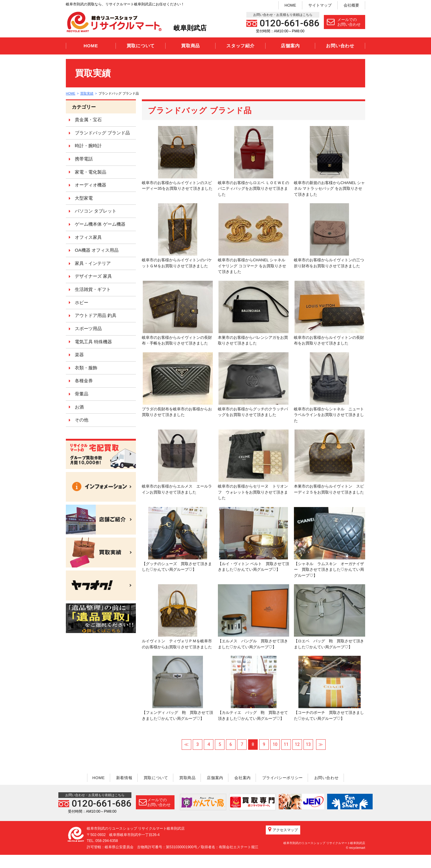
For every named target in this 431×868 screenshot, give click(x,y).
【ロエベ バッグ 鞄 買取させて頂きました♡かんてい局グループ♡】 (330, 617)
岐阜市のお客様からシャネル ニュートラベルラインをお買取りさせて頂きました (329, 388)
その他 (82, 420)
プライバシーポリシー (287, 777)
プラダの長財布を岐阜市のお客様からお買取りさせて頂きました (177, 385)
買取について (141, 46)
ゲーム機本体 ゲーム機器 (100, 224)
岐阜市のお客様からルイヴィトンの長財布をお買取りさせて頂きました (329, 313)
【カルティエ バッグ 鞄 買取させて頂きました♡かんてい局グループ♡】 (253, 688)
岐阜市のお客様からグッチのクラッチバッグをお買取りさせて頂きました (253, 385)
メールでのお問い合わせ (344, 22)
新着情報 (120, 777)
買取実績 (88, 93)
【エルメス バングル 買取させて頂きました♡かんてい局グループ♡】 (254, 617)
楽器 (79, 355)
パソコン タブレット (96, 211)
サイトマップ (320, 5)
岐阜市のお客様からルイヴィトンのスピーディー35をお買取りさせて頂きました (177, 158)
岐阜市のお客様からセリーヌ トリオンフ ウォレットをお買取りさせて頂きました (253, 465)
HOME (290, 5)
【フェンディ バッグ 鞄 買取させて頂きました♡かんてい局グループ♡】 (177, 688)
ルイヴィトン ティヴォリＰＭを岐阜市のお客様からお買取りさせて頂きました (177, 617)
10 (275, 744)
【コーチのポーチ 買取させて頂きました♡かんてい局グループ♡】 (329, 688)
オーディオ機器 (91, 185)
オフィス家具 (88, 237)
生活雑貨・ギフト (93, 289)
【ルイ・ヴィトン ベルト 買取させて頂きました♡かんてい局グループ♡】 (254, 540)
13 (308, 744)
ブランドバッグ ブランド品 (102, 133)
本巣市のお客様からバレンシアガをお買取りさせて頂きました (253, 313)
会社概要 (351, 5)
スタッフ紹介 (240, 46)
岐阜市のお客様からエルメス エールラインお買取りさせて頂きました (177, 462)
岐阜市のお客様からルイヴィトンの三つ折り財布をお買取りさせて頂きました (329, 236)
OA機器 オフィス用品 (97, 250)
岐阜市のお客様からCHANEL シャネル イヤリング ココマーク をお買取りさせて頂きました (253, 239)
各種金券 (84, 381)
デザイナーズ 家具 (93, 276)
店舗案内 (290, 46)
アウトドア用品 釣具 (96, 315)
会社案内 (246, 777)
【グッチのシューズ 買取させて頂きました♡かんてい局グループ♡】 (177, 540)
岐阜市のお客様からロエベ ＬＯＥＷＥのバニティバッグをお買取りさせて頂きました (254, 161)
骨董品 (82, 394)
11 (286, 744)
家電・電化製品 (91, 172)
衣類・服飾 (86, 368)
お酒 (79, 407)
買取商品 (191, 46)
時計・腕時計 (88, 146)
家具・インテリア (93, 263)
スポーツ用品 (88, 328)
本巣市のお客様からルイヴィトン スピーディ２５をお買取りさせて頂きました (329, 462)
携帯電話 (84, 159)
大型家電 (84, 198)
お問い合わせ (340, 46)
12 (297, 744)
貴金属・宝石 (88, 120)
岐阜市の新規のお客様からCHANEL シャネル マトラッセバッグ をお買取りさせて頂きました (330, 161)
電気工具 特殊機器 (93, 342)
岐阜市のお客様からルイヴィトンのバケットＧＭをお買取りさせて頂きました (177, 236)
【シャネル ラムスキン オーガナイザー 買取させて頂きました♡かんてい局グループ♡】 (330, 542)
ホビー (82, 302)
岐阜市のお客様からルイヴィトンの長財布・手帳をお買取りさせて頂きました (177, 313)
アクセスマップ (283, 843)
